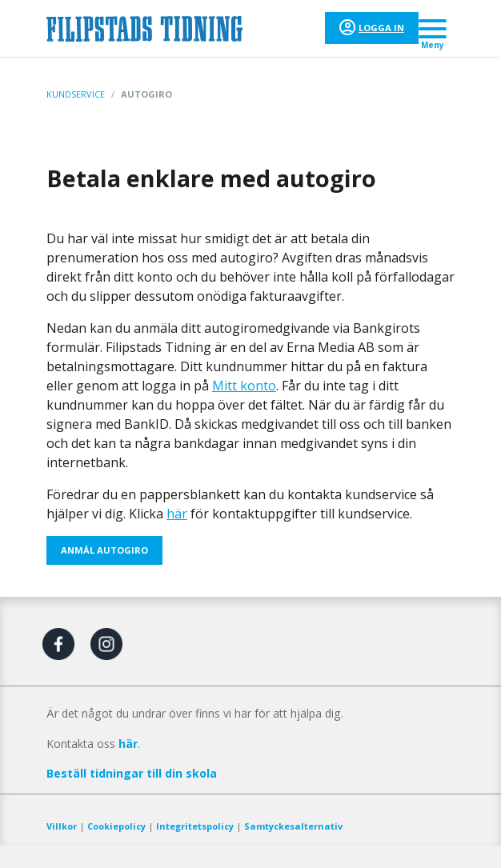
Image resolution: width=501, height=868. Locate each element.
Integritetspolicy (195, 826)
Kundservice (76, 94)
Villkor (62, 826)
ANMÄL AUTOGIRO (104, 550)
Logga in (381, 28)
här (177, 514)
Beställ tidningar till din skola (132, 773)
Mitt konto (244, 386)
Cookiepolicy (116, 826)
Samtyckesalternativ (293, 826)
